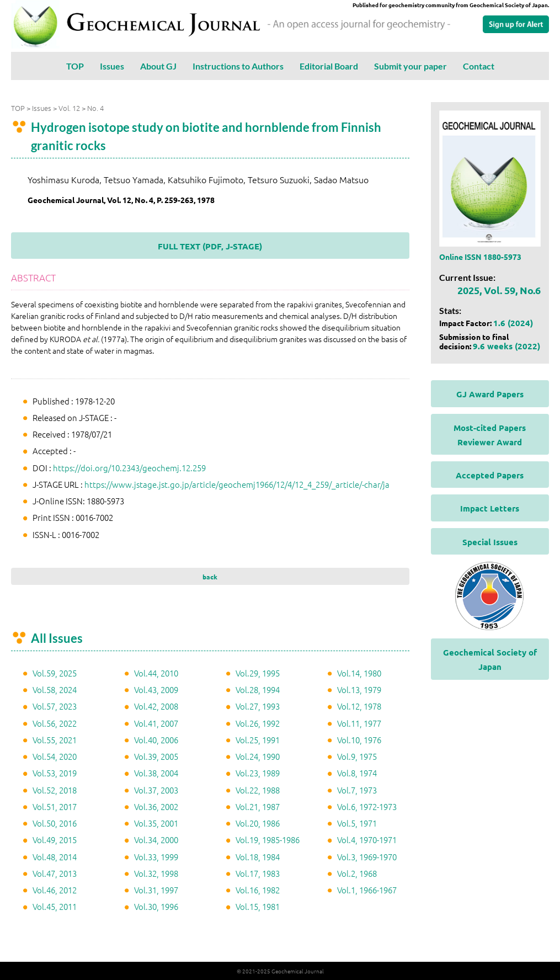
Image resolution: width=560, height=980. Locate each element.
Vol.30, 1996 (156, 906)
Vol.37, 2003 (156, 790)
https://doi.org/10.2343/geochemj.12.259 (129, 468)
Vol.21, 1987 (258, 806)
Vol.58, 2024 (55, 689)
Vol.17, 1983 (258, 873)
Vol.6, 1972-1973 (367, 806)
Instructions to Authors (238, 66)
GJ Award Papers (490, 394)
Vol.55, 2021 (55, 740)
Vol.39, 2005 (156, 756)
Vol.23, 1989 (258, 773)
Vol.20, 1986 (258, 823)
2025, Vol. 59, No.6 (499, 290)
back (210, 577)
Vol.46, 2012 (55, 890)
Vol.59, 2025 (55, 673)
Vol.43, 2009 (156, 689)
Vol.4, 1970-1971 (367, 840)
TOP (75, 66)
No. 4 (95, 108)
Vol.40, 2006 (156, 740)
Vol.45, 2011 (55, 906)
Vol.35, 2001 (156, 823)
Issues (112, 66)
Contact (479, 66)
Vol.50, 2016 (55, 823)
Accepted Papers (490, 475)
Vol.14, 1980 (359, 673)
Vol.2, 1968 (357, 873)
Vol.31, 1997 (156, 890)
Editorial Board (329, 66)
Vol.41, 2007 (156, 723)
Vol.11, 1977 (359, 723)
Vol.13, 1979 (359, 689)
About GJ (158, 66)
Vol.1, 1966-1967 (367, 890)
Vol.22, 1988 (258, 790)
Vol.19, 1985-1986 (268, 840)
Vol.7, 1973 (357, 790)
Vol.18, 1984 (258, 857)
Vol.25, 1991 (258, 740)
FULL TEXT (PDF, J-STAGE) (210, 246)
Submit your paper (410, 66)
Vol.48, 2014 (55, 857)
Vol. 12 (69, 108)
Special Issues (490, 542)
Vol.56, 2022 (55, 723)
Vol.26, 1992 (258, 723)
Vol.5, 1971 (357, 823)
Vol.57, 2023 (55, 706)
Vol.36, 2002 (156, 806)
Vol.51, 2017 (55, 806)
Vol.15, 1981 (258, 906)
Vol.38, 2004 (156, 773)
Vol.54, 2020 (55, 756)
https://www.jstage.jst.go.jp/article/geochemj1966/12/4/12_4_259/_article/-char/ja (237, 484)
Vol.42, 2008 (156, 706)
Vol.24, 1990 (258, 756)
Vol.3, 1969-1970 (367, 857)
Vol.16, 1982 (258, 890)
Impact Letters (490, 508)
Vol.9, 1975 (357, 756)
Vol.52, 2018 (55, 790)
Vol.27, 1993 (258, 706)
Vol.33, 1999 (156, 857)
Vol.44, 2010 (156, 673)
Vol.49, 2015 (55, 840)
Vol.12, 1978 (359, 706)
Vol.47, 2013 (55, 873)
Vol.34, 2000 (156, 840)
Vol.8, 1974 (357, 773)
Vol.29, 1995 (258, 673)
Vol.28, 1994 (258, 689)
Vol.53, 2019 (55, 773)
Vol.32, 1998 (156, 873)
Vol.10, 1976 (359, 740)
